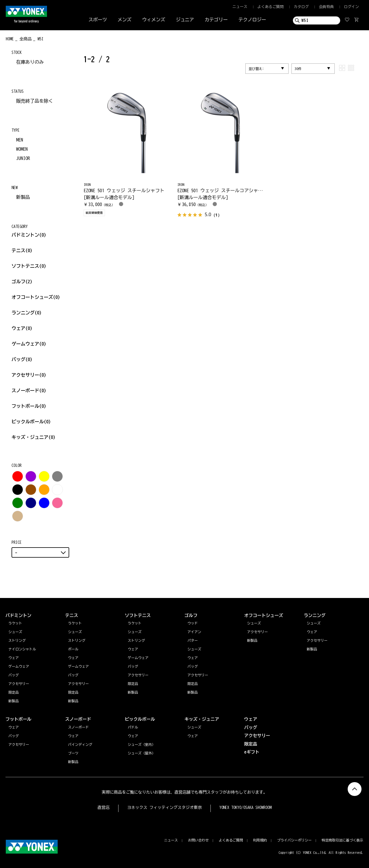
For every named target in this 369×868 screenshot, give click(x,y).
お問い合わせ (198, 840)
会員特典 (326, 7)
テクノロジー (252, 20)
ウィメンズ (154, 20)
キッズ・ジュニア (33, 437)
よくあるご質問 (271, 7)
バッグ (22, 359)
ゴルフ (22, 282)
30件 (298, 69)
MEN (20, 140)
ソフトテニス (29, 266)
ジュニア (185, 20)
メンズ (125, 20)
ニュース (240, 7)
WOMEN (22, 149)
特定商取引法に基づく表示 (342, 840)
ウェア (22, 328)
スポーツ (98, 20)
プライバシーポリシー (294, 840)
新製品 (23, 197)
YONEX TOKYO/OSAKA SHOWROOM (246, 807)
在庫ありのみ (30, 62)
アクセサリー (29, 375)
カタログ (301, 7)
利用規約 (260, 840)
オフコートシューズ (36, 297)
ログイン (351, 7)
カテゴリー (216, 20)
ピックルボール (31, 422)
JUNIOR (23, 158)
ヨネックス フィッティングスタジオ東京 (164, 807)
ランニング (27, 313)
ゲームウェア (29, 344)
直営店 (103, 807)
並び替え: (256, 69)
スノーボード (29, 390)
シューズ (314, 623)
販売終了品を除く (35, 101)
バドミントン (25, 235)
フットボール (29, 406)
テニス (18, 250)
